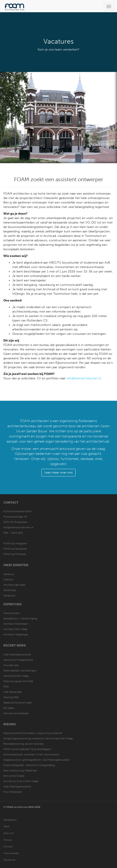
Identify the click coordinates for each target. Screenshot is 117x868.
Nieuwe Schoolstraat (16, 713)
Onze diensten (16, 565)
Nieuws (10, 724)
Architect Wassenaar (16, 634)
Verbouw (9, 574)
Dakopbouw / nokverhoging (20, 618)
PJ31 (6, 687)
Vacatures (9, 596)
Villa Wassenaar (12, 692)
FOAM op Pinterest (15, 554)
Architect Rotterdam (16, 624)
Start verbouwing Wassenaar (20, 770)
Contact (11, 503)
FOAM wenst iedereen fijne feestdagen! (27, 749)
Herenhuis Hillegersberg (18, 660)
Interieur (8, 579)
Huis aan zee (11, 665)
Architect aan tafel (14, 585)
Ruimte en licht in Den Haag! (21, 781)
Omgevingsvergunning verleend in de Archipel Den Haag (38, 738)
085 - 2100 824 (13, 533)
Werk (6, 826)
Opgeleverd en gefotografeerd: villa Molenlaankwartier (37, 760)
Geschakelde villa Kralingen (20, 671)
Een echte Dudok (14, 776)
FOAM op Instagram (15, 543)
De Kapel (9, 708)
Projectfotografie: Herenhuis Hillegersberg (29, 765)
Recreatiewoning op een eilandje (24, 744)
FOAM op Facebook (15, 549)
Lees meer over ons (58, 473)
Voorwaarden (11, 853)
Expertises (12, 604)
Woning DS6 (11, 697)
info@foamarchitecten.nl (84, 378)
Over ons (9, 833)
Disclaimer (10, 860)
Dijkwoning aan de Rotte (18, 681)
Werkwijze (10, 590)
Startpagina (10, 820)
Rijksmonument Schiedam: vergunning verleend (33, 733)
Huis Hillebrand (13, 792)
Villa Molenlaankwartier (17, 655)
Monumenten (12, 613)
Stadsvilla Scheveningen (18, 703)
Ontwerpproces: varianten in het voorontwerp (31, 754)
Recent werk (15, 645)
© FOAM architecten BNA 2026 (22, 807)
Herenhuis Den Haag (16, 676)
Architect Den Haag (15, 629)
